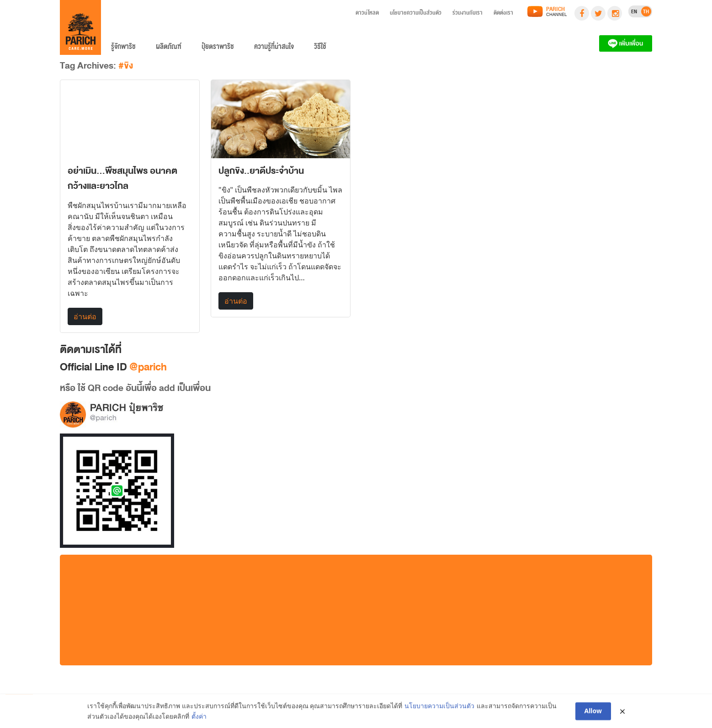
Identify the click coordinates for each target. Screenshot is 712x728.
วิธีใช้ (320, 48)
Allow (593, 714)
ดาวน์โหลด (367, 14)
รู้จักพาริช (123, 48)
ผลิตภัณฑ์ (169, 48)
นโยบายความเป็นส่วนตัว (416, 14)
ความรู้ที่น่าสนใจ (274, 48)
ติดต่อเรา (503, 14)
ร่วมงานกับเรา (468, 14)
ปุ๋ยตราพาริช (218, 48)
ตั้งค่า (199, 719)
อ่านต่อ (85, 316)
